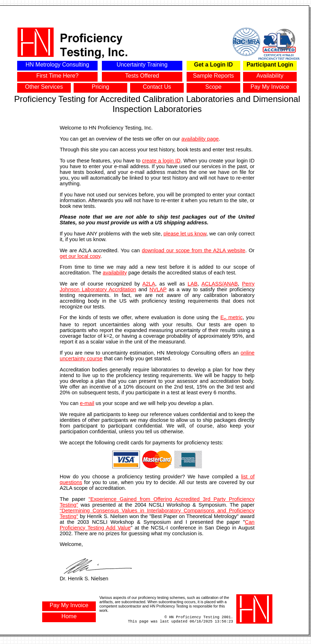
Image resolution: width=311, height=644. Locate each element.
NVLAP (158, 289)
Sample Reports (214, 76)
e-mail (87, 403)
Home (69, 616)
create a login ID (161, 161)
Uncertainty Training (142, 65)
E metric (232, 317)
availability (115, 273)
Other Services (44, 87)
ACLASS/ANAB (219, 284)
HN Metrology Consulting (58, 65)
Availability (270, 76)
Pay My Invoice (270, 87)
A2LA (149, 284)
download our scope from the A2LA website (194, 250)
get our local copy (80, 256)
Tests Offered (142, 76)
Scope (213, 87)
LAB (193, 284)
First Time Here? (57, 76)
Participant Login (270, 65)
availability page (200, 139)
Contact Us (157, 87)
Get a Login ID (213, 65)
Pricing (101, 87)
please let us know (185, 234)
